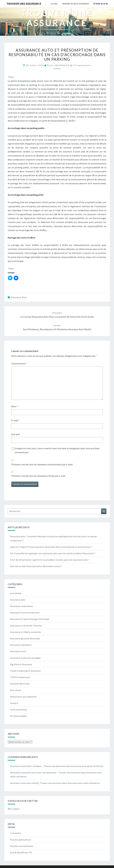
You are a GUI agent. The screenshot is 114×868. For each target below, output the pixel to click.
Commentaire (19, 364)
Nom (15, 406)
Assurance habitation (21, 645)
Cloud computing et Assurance (25, 671)
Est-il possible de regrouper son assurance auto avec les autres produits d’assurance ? (53, 553)
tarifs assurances (19, 709)
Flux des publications (21, 840)
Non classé (16, 690)
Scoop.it (14, 703)
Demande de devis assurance (76, 4)
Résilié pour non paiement (23, 697)
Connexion (15, 833)
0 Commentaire (82, 65)
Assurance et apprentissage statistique (30, 619)
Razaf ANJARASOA (58, 65)
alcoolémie (16, 593)
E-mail (15, 420)
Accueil (54, 4)
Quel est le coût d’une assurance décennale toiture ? (36, 566)
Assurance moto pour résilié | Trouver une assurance (36, 783)
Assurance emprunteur (21, 606)
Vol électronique (18, 716)
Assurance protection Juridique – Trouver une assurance (38, 766)
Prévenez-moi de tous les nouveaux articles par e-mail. (39, 476)
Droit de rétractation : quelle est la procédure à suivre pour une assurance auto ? (50, 560)
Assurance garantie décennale (25, 638)
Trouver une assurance (24, 4)
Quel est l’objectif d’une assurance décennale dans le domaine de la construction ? (51, 547)
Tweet (11, 77)
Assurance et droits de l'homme (26, 626)
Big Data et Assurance (21, 664)
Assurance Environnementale (25, 613)
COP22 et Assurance (20, 677)
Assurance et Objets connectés (26, 632)
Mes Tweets (14, 809)
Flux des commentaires (22, 846)
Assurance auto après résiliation (87, 766)
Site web (16, 434)
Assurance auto (19, 297)
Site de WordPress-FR (21, 852)
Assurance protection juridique (25, 658)
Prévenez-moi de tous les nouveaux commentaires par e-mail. (42, 464)
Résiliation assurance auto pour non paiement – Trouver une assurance (45, 773)
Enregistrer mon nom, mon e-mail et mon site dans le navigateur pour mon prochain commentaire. (57, 450)
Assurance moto (18, 651)
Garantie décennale (20, 684)
